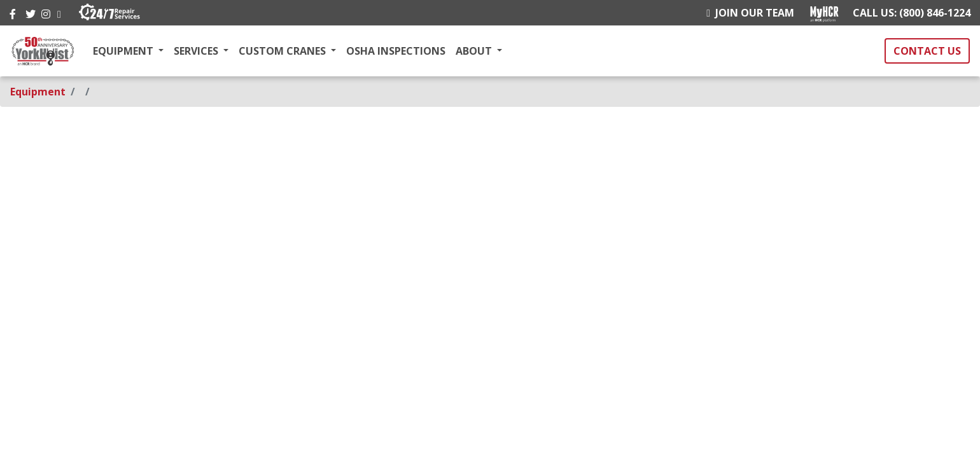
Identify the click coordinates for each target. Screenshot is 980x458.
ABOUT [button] (475, 51)
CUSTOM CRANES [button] (283, 51)
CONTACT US (927, 51)
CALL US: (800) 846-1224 (912, 13)
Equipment (38, 92)
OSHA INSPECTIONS (396, 51)
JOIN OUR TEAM (750, 13)
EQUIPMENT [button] (124, 51)
